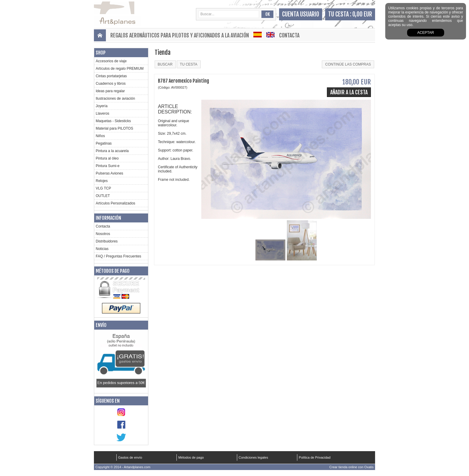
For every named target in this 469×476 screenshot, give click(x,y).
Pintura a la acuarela (112, 151)
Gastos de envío (130, 457)
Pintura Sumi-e (108, 166)
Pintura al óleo (107, 158)
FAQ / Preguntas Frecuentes (118, 256)
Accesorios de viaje (111, 61)
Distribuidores (107, 241)
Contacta (289, 35)
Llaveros (102, 113)
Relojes (102, 181)
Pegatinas (104, 143)
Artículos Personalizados (115, 203)
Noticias (102, 249)
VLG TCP (103, 188)
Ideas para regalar (110, 91)
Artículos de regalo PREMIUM (120, 69)
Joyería (102, 106)
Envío (101, 325)
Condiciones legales (253, 457)
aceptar (426, 33)
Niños (100, 136)
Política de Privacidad (315, 457)
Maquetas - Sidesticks (113, 121)
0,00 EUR (362, 14)
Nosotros (103, 234)
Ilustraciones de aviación (115, 98)
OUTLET (103, 196)
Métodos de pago (113, 271)
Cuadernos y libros (111, 84)
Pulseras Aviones (109, 173)
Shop (101, 53)
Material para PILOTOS (114, 128)
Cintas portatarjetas (111, 76)
